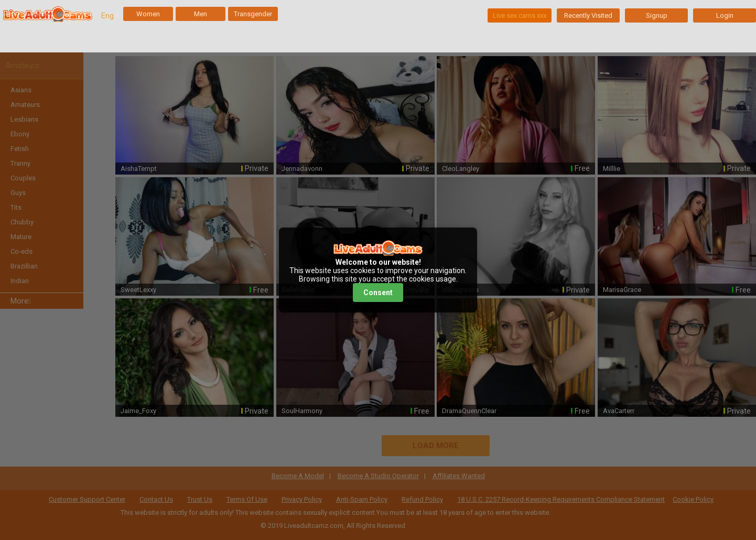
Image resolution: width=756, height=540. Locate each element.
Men (201, 14)
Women (148, 14)
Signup (657, 15)
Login (725, 15)
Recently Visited (588, 15)
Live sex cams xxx (520, 15)
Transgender (253, 14)
